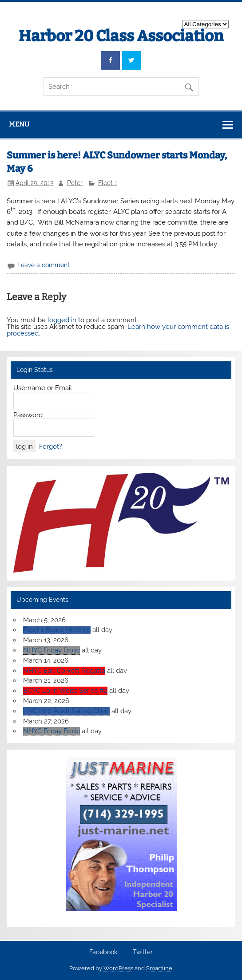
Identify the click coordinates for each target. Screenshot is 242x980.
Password (28, 415)
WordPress (118, 968)
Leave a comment (44, 265)
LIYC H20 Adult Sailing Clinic (66, 711)
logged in (62, 320)
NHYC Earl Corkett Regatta (64, 671)
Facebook (103, 952)
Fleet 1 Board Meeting (57, 630)
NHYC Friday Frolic (52, 650)
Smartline (159, 968)
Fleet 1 (108, 183)
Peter (75, 183)
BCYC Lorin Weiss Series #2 (65, 691)
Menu (19, 124)
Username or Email (43, 388)
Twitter (143, 952)
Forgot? (51, 447)
